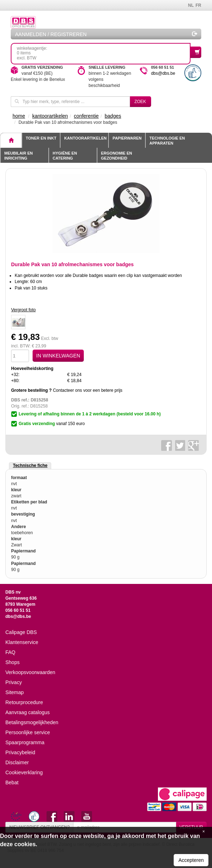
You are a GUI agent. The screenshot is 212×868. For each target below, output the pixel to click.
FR (198, 5)
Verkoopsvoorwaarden (30, 672)
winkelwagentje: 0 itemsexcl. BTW (104, 53)
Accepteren (191, 860)
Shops (13, 662)
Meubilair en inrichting (18, 156)
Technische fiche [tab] (30, 465)
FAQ (10, 652)
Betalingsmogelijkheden (32, 722)
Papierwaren (127, 138)
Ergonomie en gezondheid (117, 156)
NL (191, 5)
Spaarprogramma (25, 742)
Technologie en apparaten (167, 141)
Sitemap (15, 692)
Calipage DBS (21, 632)
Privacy (14, 682)
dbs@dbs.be (163, 73)
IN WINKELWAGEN (58, 356)
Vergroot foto (23, 310)
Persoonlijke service (28, 732)
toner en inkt (41, 138)
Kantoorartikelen (85, 138)
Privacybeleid (20, 752)
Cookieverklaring (24, 772)
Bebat (12, 782)
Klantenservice (22, 642)
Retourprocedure (24, 702)
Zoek (140, 102)
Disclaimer (17, 762)
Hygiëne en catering (65, 156)
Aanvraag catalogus (28, 712)
